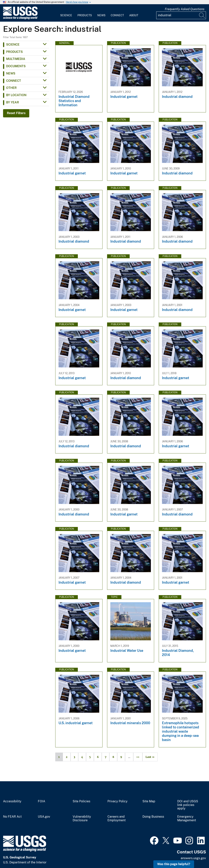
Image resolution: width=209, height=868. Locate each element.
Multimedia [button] (16, 59)
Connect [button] (14, 81)
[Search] (202, 15)
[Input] (181, 15)
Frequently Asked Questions (185, 9)
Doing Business (153, 817)
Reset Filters (16, 113)
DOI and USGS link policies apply (188, 805)
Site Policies (81, 801)
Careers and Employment (117, 819)
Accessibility (12, 801)
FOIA (41, 801)
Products (85, 15)
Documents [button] (16, 66)
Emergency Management (187, 819)
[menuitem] (66, 13)
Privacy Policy (118, 801)
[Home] (20, 18)
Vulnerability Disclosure (82, 819)
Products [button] (14, 52)
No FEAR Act (12, 817)
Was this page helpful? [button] (174, 864)
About (134, 15)
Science (66, 15)
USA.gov (44, 817)
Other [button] (11, 88)
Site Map (149, 801)
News (101, 15)
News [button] (11, 73)
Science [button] (13, 45)
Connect (117, 15)
